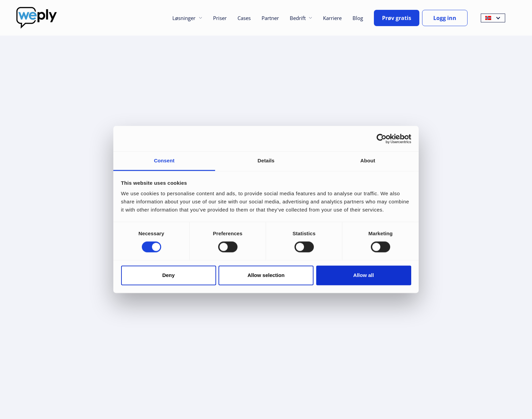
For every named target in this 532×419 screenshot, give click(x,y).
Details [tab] (266, 161)
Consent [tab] (164, 161)
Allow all (364, 275)
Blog (358, 18)
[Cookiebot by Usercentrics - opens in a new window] (382, 139)
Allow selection (266, 275)
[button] (187, 18)
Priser (220, 18)
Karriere (332, 18)
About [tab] (368, 161)
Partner (270, 18)
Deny (168, 275)
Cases (244, 18)
